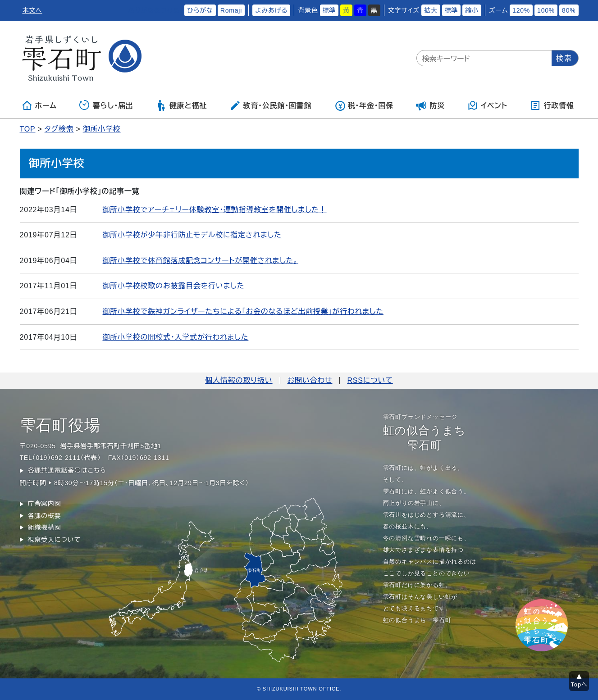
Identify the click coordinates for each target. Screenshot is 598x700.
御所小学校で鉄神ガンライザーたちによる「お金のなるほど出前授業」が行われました (243, 311)
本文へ (32, 10)
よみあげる (271, 10)
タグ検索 (59, 129)
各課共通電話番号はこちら (67, 470)
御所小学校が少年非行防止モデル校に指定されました (192, 235)
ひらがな (200, 10)
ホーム (39, 105)
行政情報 (552, 105)
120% (521, 10)
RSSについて (370, 380)
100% (546, 10)
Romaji (231, 10)
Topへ (579, 684)
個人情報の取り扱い (239, 380)
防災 (430, 105)
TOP (28, 129)
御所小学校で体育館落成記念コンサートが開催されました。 (201, 261)
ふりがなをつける (154, 10)
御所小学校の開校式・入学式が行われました (176, 337)
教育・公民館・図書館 (270, 105)
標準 (329, 10)
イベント (487, 105)
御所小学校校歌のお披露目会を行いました (174, 286)
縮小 (472, 10)
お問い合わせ (310, 380)
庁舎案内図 (45, 504)
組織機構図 (45, 527)
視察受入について (54, 540)
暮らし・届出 (106, 105)
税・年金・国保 (364, 105)
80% (569, 10)
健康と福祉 (181, 105)
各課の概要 (45, 516)
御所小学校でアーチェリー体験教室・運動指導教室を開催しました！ (215, 210)
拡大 (431, 10)
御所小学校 (102, 129)
